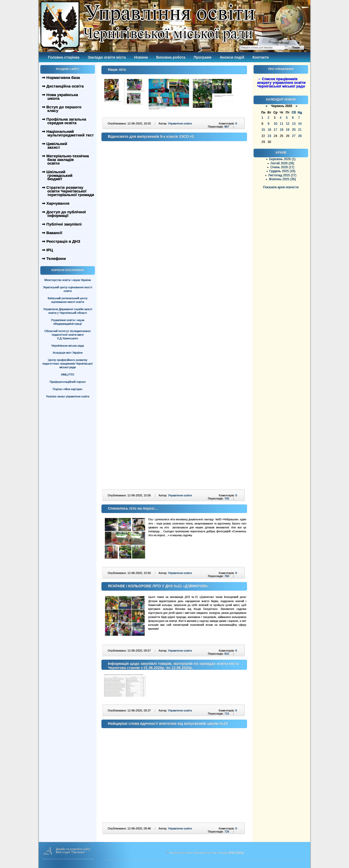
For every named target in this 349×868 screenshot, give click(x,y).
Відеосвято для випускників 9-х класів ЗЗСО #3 (151, 136)
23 (269, 136)
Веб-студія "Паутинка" (71, 852)
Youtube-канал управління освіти (68, 396)
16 (269, 130)
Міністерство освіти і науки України (68, 280)
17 (275, 130)
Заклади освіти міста (107, 57)
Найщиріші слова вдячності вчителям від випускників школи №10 (168, 723)
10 (275, 124)
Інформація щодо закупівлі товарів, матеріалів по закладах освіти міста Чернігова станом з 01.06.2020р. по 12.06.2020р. (173, 666)
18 (282, 130)
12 (287, 124)
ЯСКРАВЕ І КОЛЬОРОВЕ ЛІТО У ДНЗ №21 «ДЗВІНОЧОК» (158, 586)
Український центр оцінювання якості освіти (68, 289)
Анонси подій (232, 57)
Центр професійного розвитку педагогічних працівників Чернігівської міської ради (68, 364)
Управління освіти (180, 123)
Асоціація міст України (68, 353)
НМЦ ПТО (68, 374)
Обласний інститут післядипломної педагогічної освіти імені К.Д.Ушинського (68, 335)
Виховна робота (171, 57)
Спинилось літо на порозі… (133, 508)
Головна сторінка (64, 57)
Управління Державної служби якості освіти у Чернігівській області (68, 311)
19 (287, 130)
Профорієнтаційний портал (68, 382)
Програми (203, 57)
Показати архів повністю (281, 187)
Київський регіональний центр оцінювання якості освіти (68, 300)
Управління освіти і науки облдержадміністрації (68, 322)
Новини (141, 57)
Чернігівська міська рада (68, 346)
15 (263, 130)
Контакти (261, 57)
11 (282, 124)
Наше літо (117, 70)
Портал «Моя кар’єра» (68, 389)
